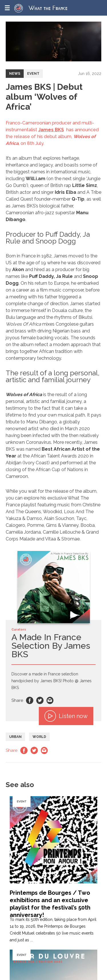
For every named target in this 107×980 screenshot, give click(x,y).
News (15, 74)
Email (50, 700)
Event (33, 74)
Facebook (30, 700)
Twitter (40, 700)
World (39, 737)
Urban (15, 737)
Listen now (66, 716)
